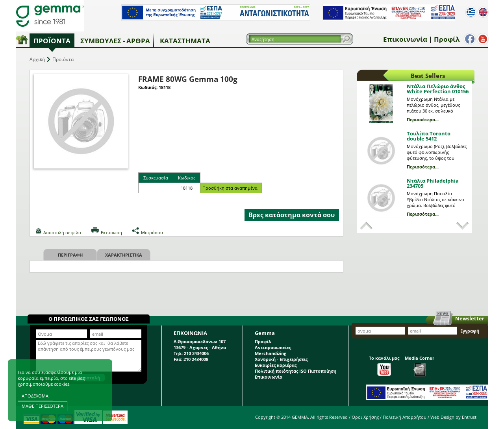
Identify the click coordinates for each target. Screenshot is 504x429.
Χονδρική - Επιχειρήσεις (281, 359)
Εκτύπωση (111, 232)
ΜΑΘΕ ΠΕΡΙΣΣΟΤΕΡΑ (43, 406)
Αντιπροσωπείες (273, 347)
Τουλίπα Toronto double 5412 (429, 136)
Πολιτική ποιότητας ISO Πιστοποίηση (296, 371)
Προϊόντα (52, 41)
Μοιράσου (152, 232)
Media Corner (420, 366)
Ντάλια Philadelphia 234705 (433, 183)
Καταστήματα (185, 41)
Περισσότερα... (423, 119)
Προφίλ (445, 39)
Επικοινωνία (404, 39)
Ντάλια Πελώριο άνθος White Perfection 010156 (438, 89)
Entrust (469, 417)
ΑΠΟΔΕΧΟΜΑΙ (36, 396)
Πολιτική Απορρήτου (405, 417)
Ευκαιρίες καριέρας (276, 365)
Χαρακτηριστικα (124, 255)
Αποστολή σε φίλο (62, 232)
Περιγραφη (70, 255)
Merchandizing (271, 353)
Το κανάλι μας (384, 365)
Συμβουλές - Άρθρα (115, 41)
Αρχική (37, 59)
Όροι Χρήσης (365, 417)
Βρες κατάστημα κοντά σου (292, 215)
